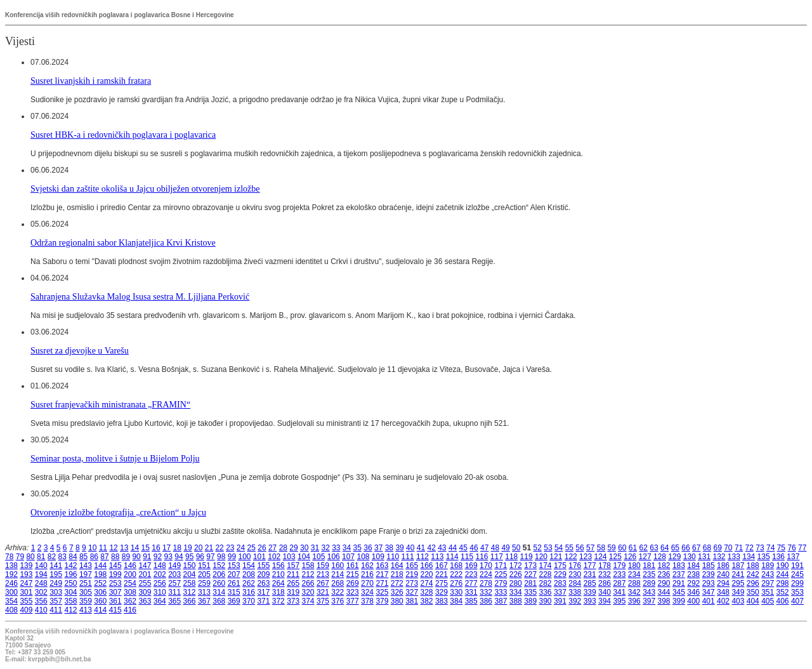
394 (605, 601)
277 (471, 583)
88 (115, 557)
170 (486, 566)
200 (130, 574)
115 (467, 557)
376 (337, 601)
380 (397, 601)
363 (145, 601)
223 (471, 574)
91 (147, 557)
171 (501, 566)
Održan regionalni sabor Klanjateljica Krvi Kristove (123, 242)
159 (323, 566)
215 (353, 574)
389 (530, 601)
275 (442, 583)
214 (337, 574)
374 (308, 601)
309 (145, 592)
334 (516, 592)
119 (527, 557)
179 (619, 566)
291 (679, 583)
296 (753, 583)
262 (249, 583)
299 (797, 583)
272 (397, 583)
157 (293, 566)
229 (560, 574)
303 (56, 592)
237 (679, 574)
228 (546, 574)
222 (456, 574)
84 (73, 557)
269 (353, 583)
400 (693, 601)
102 (274, 557)
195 (56, 574)
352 (783, 592)
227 (530, 574)
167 (442, 566)
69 (717, 548)
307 (115, 592)
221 (442, 574)
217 (382, 574)
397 (649, 601)
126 (630, 557)
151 (204, 566)
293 (709, 583)
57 (590, 548)
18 (177, 548)
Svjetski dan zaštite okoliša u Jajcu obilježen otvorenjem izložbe (145, 189)
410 (41, 610)
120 (541, 557)
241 (738, 574)
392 (575, 601)
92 (158, 557)
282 (546, 583)
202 (160, 574)
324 (367, 592)
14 (135, 548)
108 (363, 557)
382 (427, 601)
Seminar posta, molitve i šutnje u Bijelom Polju (115, 458)
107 (348, 557)
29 (293, 548)
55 (569, 548)
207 (234, 574)
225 (501, 574)
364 (160, 601)
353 (797, 592)
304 (71, 592)
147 (145, 566)
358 (71, 601)
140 (41, 566)
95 (189, 557)
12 (113, 548)
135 (764, 557)
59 (611, 548)
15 (146, 548)
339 (590, 592)
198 (100, 574)
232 (605, 574)
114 (452, 557)
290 (664, 583)
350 (753, 592)
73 (760, 548)
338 (575, 592)
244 (783, 574)
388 (516, 601)
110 (393, 557)
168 (456, 566)
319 (293, 592)
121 (556, 557)
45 (463, 548)
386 (486, 601)
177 (590, 566)
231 (590, 574)
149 (174, 566)
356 (41, 601)
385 (471, 601)
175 (560, 566)
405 (768, 601)
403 (738, 601)
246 (11, 583)
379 (382, 601)
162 (367, 566)
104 (304, 557)
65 (675, 548)
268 (337, 583)
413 (86, 610)
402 (723, 601)
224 (486, 574)
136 (778, 557)
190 (783, 566)
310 (160, 592)
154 (249, 566)
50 (516, 548)
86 (94, 557)
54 (559, 548)
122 (571, 557)
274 (427, 583)
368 (219, 601)
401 (709, 601)
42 (431, 548)
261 (234, 583)
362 (130, 601)
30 (304, 548)
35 (357, 548)
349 (738, 592)
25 (252, 548)
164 (397, 566)
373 (293, 601)
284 (575, 583)
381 (412, 601)
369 (234, 601)
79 (20, 557)
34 (347, 548)
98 (221, 557)
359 (86, 601)
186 (723, 566)
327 (412, 592)
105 (318, 557)
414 (100, 610)
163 (382, 566)
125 (615, 557)
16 (156, 548)
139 (26, 566)
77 (802, 548)
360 (100, 601)
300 (11, 592)
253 (115, 583)
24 (241, 548)
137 (793, 557)
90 (136, 557)
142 (71, 566)
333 (501, 592)
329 (442, 592)
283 (560, 583)
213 (323, 574)
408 (11, 610)
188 (753, 566)
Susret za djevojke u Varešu (80, 350)
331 (471, 592)
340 (605, 592)
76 (791, 548)
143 (86, 566)
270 (367, 583)
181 (649, 566)
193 (26, 574)
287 (619, 583)
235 (649, 574)
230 (575, 574)
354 (11, 601)
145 (115, 566)
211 (293, 574)
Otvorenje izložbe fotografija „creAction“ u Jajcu (118, 512)
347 (709, 592)
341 (619, 592)
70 (728, 548)
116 (481, 557)
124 (600, 557)
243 (768, 574)
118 (511, 557)
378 (367, 601)
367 (204, 601)
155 (263, 566)
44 (453, 548)
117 (497, 557)
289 (649, 583)
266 (308, 583)
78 (9, 557)
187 (738, 566)
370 (249, 601)
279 (501, 583)
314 (219, 592)
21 (209, 548)
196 (71, 574)
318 (278, 592)
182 (664, 566)
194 (41, 574)
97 (210, 557)
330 (456, 592)
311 (174, 592)
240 (723, 574)
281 (530, 583)
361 (115, 601)
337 (560, 592)
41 (421, 548)
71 (739, 548)
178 (605, 566)
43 (442, 548)
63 (654, 548)
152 (219, 566)
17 (167, 548)
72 (750, 548)
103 (289, 557)
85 (83, 557)
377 (353, 601)
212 (308, 574)
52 (538, 548)
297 (768, 583)
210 (278, 574)
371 (263, 601)
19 (187, 548)
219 (412, 574)
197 (86, 574)
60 (622, 548)
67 (696, 548)
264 (278, 583)
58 (601, 548)
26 (262, 548)
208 (249, 574)
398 (664, 601)
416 (130, 610)
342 (634, 592)
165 (412, 566)
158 (308, 566)
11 (103, 548)
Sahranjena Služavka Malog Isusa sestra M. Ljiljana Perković (140, 296)
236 (664, 574)
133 (734, 557)
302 (41, 592)
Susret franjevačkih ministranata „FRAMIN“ (110, 404)
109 (378, 557)
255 (145, 583)
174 (546, 566)
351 (768, 592)
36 (368, 548)
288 (634, 583)
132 (719, 557)
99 (232, 557)
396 (634, 601)
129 (674, 557)
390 (546, 601)
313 (204, 592)
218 (397, 574)
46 (474, 548)
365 (174, 601)
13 (124, 548)
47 (484, 548)
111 (408, 557)
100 (244, 557)
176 (575, 566)
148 (160, 566)
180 (634, 566)
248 (41, 583)
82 (52, 557)
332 (486, 592)
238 (693, 574)
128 (660, 557)
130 (690, 557)
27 (272, 548)
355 (26, 601)
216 (367, 574)
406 (783, 601)
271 (382, 583)
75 (781, 548)
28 (283, 548)
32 (325, 548)
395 (619, 601)
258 (190, 583)
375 (323, 601)
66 (685, 548)
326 (397, 592)
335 (530, 592)
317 (263, 592)
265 (293, 583)
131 (704, 557)
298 (783, 583)
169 (471, 566)
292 (693, 583)
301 (26, 592)
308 (130, 592)
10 (92, 548)
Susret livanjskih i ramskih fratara (91, 81)
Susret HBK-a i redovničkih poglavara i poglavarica (123, 135)
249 (56, 583)
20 (198, 548)
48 (495, 548)
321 (323, 592)
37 (378, 548)
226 (516, 574)
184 (693, 566)
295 (738, 583)
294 (723, 583)
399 (679, 601)
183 (679, 566)
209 (263, 574)
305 (86, 592)
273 (412, 583)
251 (86, 583)
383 (442, 601)
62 (644, 548)
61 (633, 548)
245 (797, 574)
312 (190, 592)
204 (190, 574)
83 (62, 557)
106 (334, 557)
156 (278, 566)
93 (168, 557)
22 (219, 548)
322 (337, 592)
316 (249, 592)
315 (234, 592)
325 (382, 592)
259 (204, 583)
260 (219, 583)
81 (41, 557)
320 (308, 592)
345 (679, 592)
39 (399, 548)
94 (179, 557)
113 (437, 557)
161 (353, 566)
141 (56, 566)
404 (753, 601)
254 (130, 583)
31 (315, 548)
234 (634, 574)
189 (768, 566)
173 (530, 566)
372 (278, 601)
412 (71, 610)
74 (770, 548)
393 (590, 601)
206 (219, 574)
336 (546, 592)
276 (456, 583)
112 (422, 557)
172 (516, 566)
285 (590, 583)
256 (160, 583)
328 (427, 592)
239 (709, 574)
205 (204, 574)
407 (797, 601)
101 (259, 557)
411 (56, 610)
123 (586, 557)
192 (11, 574)
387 (501, 601)
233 (619, 574)
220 (427, 574)
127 (645, 557)
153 (234, 566)
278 (486, 583)
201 (145, 574)
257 (174, 583)
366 (190, 601)
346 (693, 592)
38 (389, 548)
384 (456, 601)
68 (707, 548)
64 (665, 548)
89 (126, 557)
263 (263, 583)
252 (100, 583)
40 (410, 548)
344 (664, 592)
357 (56, 601)
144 (100, 566)
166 (427, 566)
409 (26, 610)
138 (11, 566)
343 (649, 592)
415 (115, 610)
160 (337, 566)
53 (548, 548)
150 (190, 566)
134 (749, 557)
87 (104, 557)
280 (516, 583)
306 (100, 592)
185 (709, 566)
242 (753, 574)
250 (71, 583)
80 (30, 557)
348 (723, 592)
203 (174, 574)
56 (580, 548)
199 (115, 574)
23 (230, 548)
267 (323, 583)
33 (336, 548)
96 (200, 557)
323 (353, 592)
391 (560, 601)
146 (130, 566)
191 (797, 566)
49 (505, 548)
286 (605, 583)
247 (26, 583)
